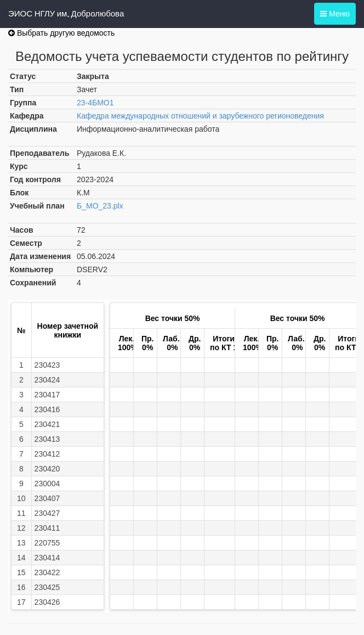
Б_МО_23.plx (100, 206)
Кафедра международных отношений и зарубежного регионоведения (200, 116)
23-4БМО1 (95, 103)
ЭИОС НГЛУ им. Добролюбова (66, 14)
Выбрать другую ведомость (61, 33)
